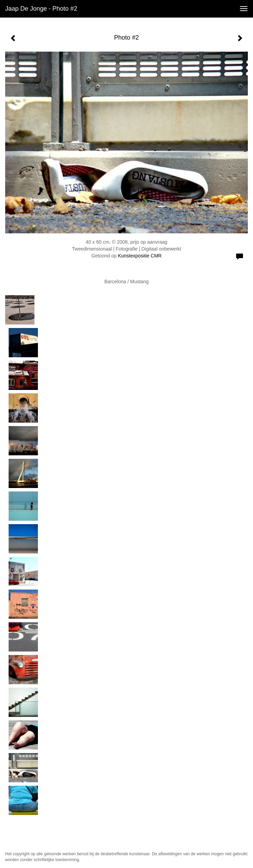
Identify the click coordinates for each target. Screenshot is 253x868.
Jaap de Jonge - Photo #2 (41, 9)
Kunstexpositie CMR (140, 256)
